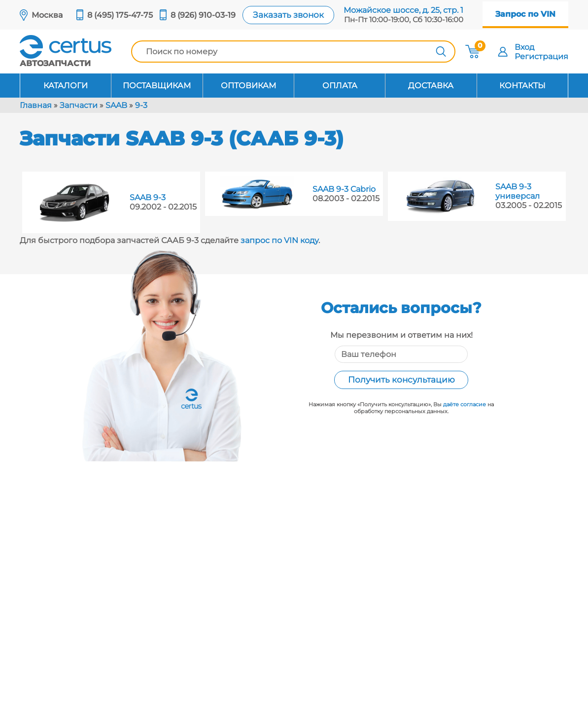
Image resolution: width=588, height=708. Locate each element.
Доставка (431, 86)
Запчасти (79, 105)
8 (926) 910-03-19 (203, 15)
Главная (36, 105)
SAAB (116, 105)
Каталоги (66, 86)
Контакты (522, 86)
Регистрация (541, 56)
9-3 (141, 105)
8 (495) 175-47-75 (120, 15)
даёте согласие (465, 404)
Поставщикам (157, 86)
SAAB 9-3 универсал (518, 191)
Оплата (340, 86)
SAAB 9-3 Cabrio (344, 189)
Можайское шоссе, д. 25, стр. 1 (403, 10)
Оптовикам (248, 86)
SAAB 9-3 (148, 197)
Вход (524, 47)
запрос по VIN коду (279, 240)
